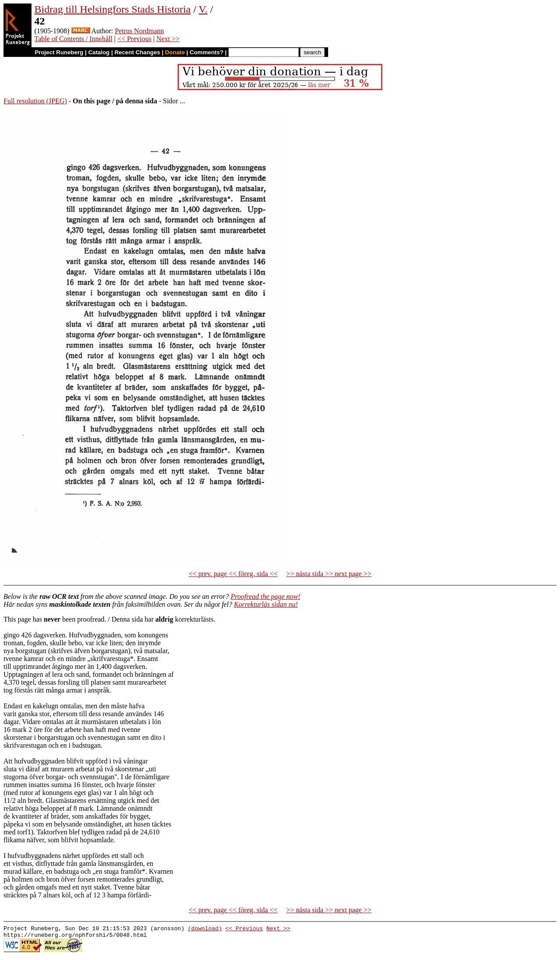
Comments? (207, 52)
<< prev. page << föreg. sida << (233, 574)
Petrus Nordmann (139, 31)
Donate (175, 52)
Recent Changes (137, 52)
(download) (205, 929)
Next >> (168, 39)
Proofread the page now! (265, 596)
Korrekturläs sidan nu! (266, 604)
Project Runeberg (59, 52)
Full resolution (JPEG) (35, 101)
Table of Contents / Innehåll (73, 39)
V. (203, 9)
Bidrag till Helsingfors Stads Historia (113, 9)
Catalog (99, 52)
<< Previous (134, 39)
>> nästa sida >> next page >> (329, 574)
